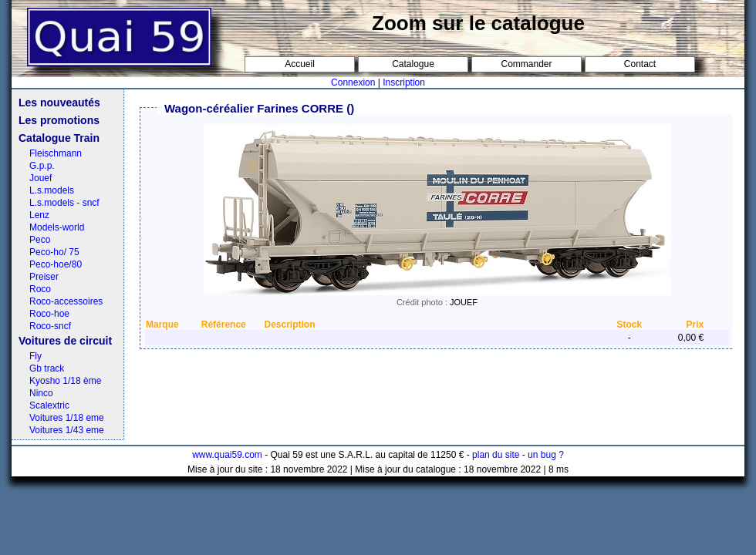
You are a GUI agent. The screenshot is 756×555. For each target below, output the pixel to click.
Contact (640, 64)
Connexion (353, 82)
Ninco (41, 393)
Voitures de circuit (65, 341)
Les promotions (59, 120)
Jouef (40, 178)
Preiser (44, 277)
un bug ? (546, 455)
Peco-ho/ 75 (54, 252)
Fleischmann (56, 153)
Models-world (57, 227)
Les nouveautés (59, 103)
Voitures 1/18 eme (67, 418)
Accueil (300, 64)
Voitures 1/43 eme (67, 430)
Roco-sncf (50, 326)
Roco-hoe (49, 314)
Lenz (39, 215)
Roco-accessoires (66, 301)
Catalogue (413, 64)
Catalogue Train (59, 138)
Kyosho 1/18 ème (65, 381)
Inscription (404, 82)
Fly (35, 356)
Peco (40, 240)
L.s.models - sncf (64, 203)
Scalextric (49, 405)
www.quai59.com (227, 455)
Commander (526, 64)
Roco (40, 289)
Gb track (47, 368)
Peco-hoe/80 (56, 264)
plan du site (496, 455)
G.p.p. (42, 166)
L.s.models (52, 190)
